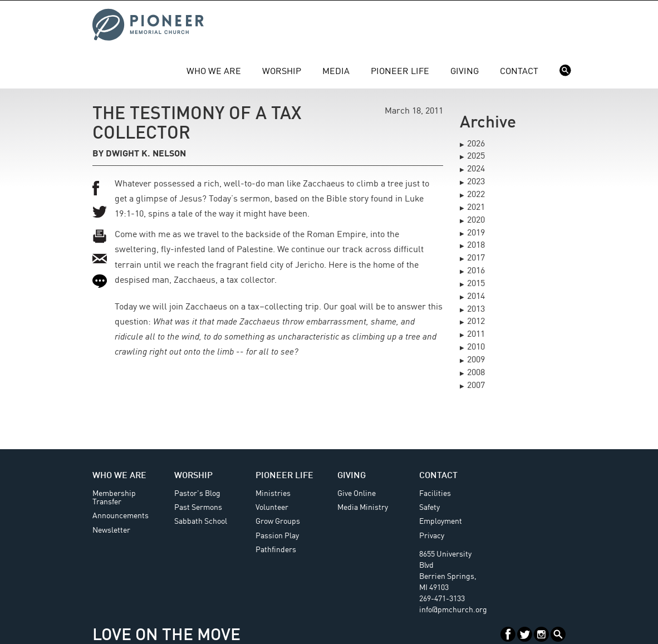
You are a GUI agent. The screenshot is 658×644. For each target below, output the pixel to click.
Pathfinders (276, 550)
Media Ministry (363, 508)
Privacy (432, 536)
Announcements (121, 516)
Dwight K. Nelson (146, 154)
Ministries (273, 494)
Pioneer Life (400, 72)
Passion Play (277, 536)
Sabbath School (201, 522)
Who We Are (214, 72)
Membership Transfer (114, 498)
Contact (519, 72)
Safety (429, 508)
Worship (282, 72)
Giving (465, 72)
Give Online (357, 494)
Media (336, 72)
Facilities (435, 494)
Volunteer (272, 508)
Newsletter (111, 530)
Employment (441, 522)
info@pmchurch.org (453, 610)
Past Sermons (198, 508)
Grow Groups (278, 522)
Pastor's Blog (197, 494)
